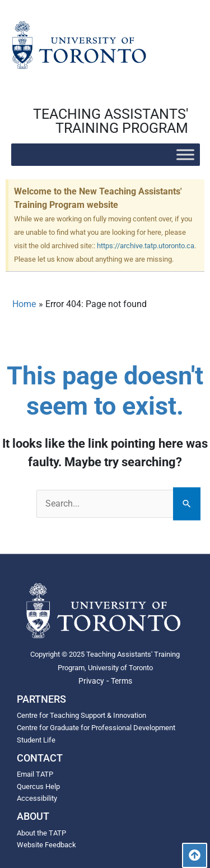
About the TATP (41, 833)
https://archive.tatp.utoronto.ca (146, 246)
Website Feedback (46, 845)
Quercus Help (38, 786)
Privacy (91, 681)
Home (24, 304)
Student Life (36, 740)
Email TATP (35, 774)
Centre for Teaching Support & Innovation (81, 715)
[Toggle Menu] (185, 154)
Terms (122, 681)
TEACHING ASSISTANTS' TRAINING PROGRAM (111, 121)
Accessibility (37, 798)
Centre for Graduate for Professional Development (96, 728)
